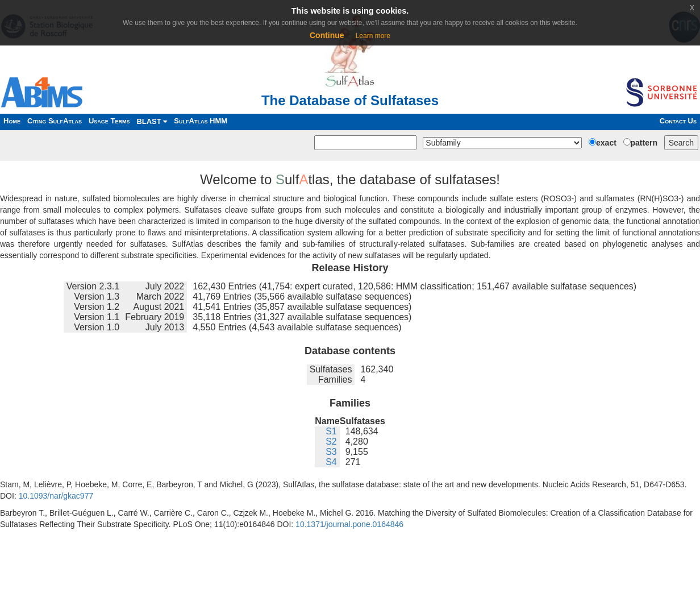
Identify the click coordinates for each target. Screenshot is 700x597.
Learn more (373, 36)
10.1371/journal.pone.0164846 (349, 524)
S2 (331, 441)
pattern (644, 143)
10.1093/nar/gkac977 (56, 496)
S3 (331, 452)
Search (681, 143)
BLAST (152, 121)
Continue (327, 35)
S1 (331, 431)
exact (606, 143)
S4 (331, 462)
